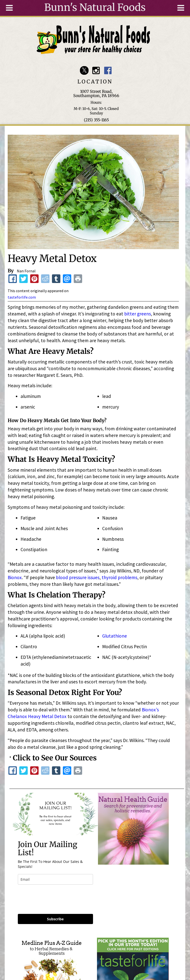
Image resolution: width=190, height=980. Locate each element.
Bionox (15, 577)
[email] (55, 879)
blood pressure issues (78, 577)
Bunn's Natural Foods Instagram (96, 70)
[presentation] (55, 899)
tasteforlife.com (22, 297)
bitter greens (138, 314)
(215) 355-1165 (96, 120)
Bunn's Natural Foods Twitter (84, 70)
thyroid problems (119, 577)
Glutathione (115, 636)
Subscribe (55, 919)
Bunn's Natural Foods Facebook (108, 70)
